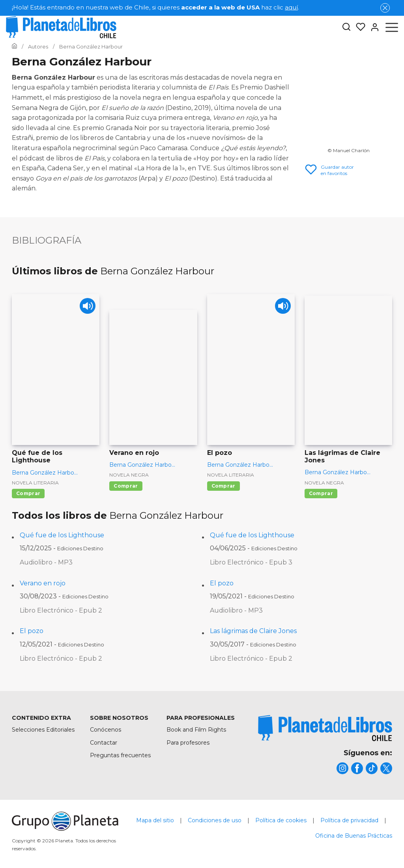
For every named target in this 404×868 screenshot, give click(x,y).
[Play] (87, 307)
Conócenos (106, 730)
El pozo (222, 583)
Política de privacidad (349, 820)
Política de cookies (281, 820)
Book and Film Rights (196, 730)
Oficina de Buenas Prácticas (354, 836)
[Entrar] (372, 27)
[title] (325, 728)
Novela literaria (35, 483)
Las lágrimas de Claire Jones (253, 631)
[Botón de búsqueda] (346, 27)
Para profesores (188, 743)
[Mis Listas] (358, 27)
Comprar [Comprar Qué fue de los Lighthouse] (28, 493)
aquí (291, 7)
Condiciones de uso (215, 820)
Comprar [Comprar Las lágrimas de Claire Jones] (321, 493)
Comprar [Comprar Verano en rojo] (126, 486)
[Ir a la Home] (14, 47)
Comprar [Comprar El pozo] (224, 486)
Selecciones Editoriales (43, 730)
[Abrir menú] (392, 27)
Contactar (104, 743)
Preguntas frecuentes (120, 755)
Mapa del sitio (155, 820)
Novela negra (129, 475)
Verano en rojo (43, 583)
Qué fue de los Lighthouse (62, 535)
